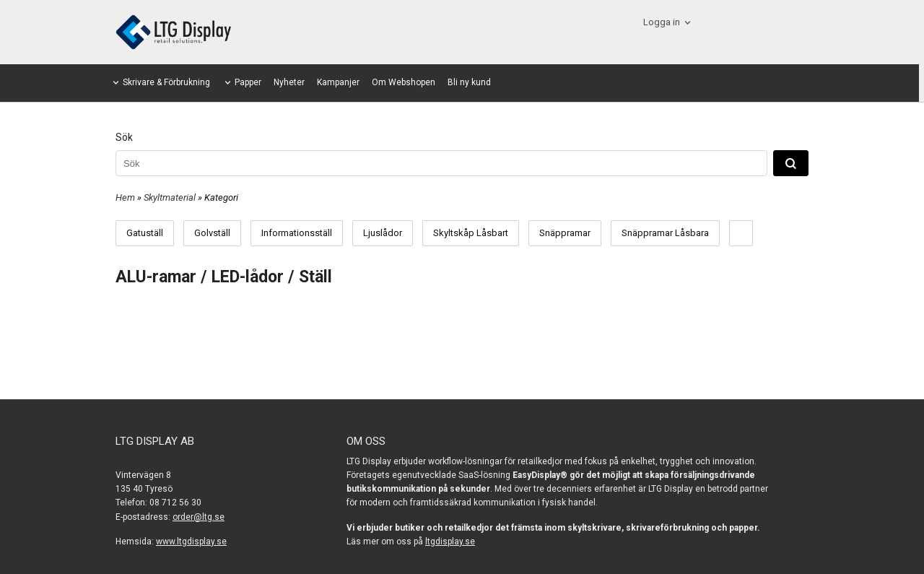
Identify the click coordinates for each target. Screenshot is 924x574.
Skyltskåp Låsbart (471, 233)
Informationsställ (297, 233)
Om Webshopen (404, 82)
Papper (248, 82)
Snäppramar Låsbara (665, 233)
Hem (125, 197)
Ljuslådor (383, 233)
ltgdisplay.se (450, 542)
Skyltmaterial (171, 197)
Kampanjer (338, 82)
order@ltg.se (199, 517)
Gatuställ (145, 233)
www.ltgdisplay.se (191, 542)
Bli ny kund (469, 82)
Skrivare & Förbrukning (166, 82)
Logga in (662, 22)
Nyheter (289, 82)
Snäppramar (565, 233)
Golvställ (212, 233)
